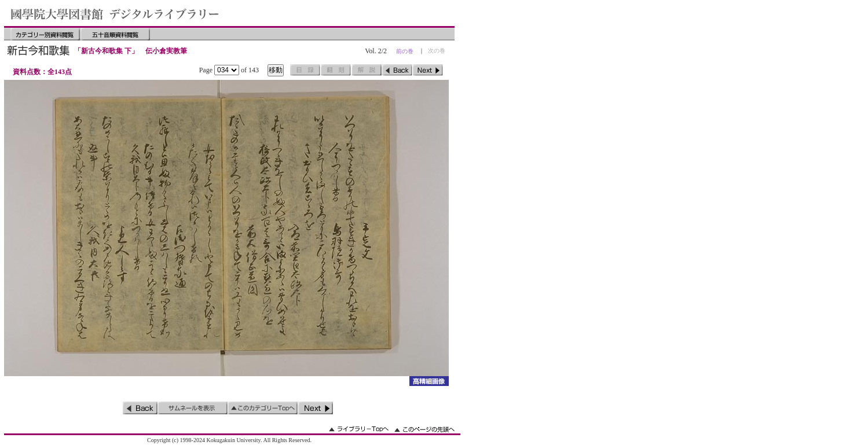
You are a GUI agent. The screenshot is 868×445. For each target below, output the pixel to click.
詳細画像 (429, 381)
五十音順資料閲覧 (115, 34)
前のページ (397, 70)
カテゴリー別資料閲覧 (45, 34)
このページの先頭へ (424, 429)
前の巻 (405, 51)
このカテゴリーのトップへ (263, 408)
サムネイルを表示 (193, 408)
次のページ (428, 70)
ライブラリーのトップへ (359, 429)
